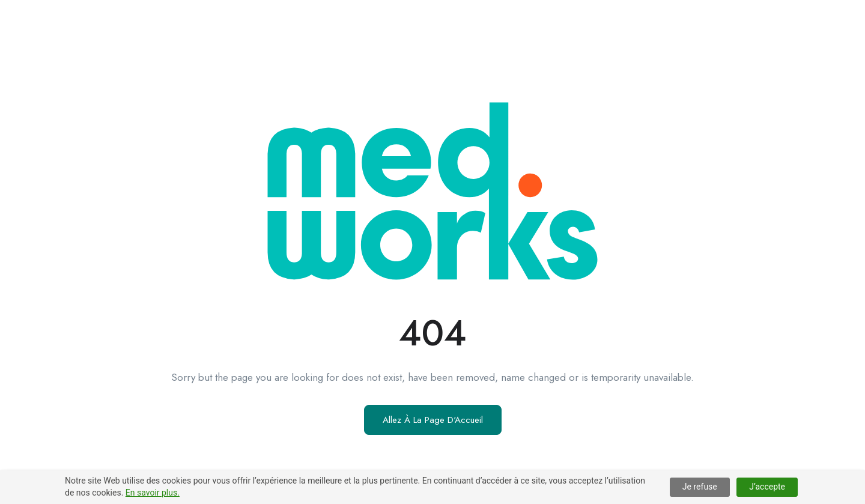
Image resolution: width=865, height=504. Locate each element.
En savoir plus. (153, 493)
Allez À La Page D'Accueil (433, 420)
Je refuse (700, 487)
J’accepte (767, 487)
